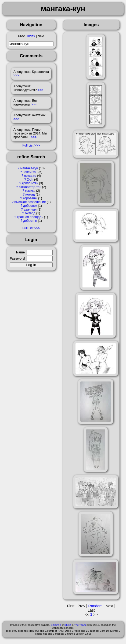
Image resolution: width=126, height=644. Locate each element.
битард (30, 213)
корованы (30, 198)
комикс (30, 191)
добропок (30, 206)
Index (31, 36)
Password (17, 259)
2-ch (30, 179)
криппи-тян (30, 183)
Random (96, 606)
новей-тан (30, 172)
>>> (16, 76)
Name (20, 252)
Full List (28, 145)
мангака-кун (29, 168)
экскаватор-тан (30, 187)
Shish (68, 625)
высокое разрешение (30, 202)
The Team (80, 625)
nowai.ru (30, 176)
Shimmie (56, 625)
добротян (30, 221)
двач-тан (30, 209)
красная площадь (30, 217)
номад (30, 194)
